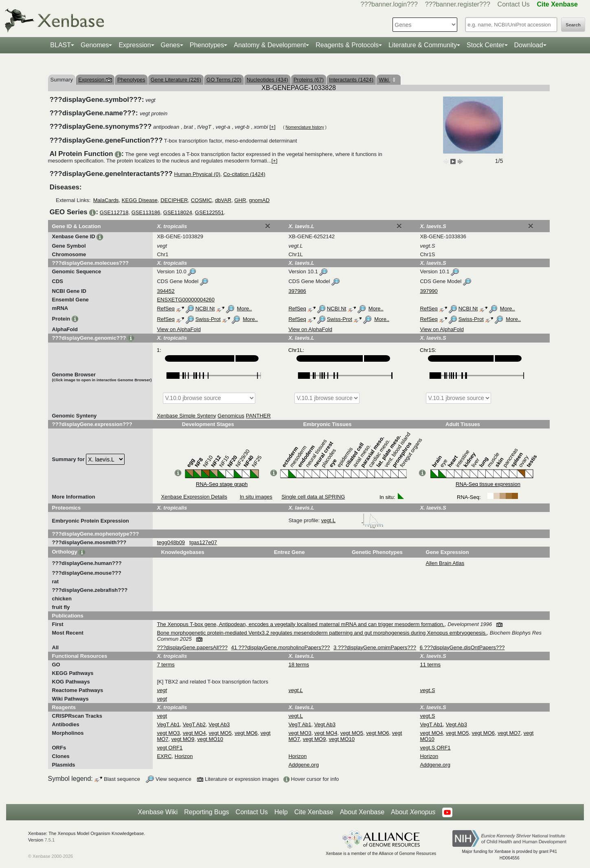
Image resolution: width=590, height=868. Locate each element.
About (413, 812)
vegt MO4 (194, 733)
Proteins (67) (309, 80)
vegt (162, 716)
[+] (273, 127)
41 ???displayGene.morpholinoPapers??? (281, 647)
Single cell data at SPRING (313, 497)
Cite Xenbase (314, 812)
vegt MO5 (220, 733)
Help (281, 812)
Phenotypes (207, 45)
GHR (240, 200)
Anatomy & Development (270, 45)
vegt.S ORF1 (435, 748)
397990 (429, 291)
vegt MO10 (210, 739)
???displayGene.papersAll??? (192, 647)
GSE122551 (209, 212)
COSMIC (202, 200)
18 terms (299, 665)
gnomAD (260, 200)
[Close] (268, 226)
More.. (245, 309)
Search (573, 25)
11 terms (430, 665)
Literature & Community (423, 45)
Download (529, 45)
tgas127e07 (203, 542)
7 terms (166, 665)
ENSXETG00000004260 (186, 300)
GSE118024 (178, 212)
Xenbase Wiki (158, 812)
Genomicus (231, 416)
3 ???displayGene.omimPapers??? (375, 647)
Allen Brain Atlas (445, 563)
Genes (170, 45)
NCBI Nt (205, 309)
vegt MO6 (246, 733)
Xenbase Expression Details (194, 497)
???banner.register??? (458, 4)
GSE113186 (146, 212)
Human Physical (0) (197, 174)
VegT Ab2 (194, 724)
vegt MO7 (509, 733)
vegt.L (352, 520)
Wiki (384, 80)
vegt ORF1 (170, 748)
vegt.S (427, 716)
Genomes (95, 45)
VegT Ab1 (168, 724)
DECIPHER (174, 200)
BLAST (60, 45)
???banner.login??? (389, 4)
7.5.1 (49, 840)
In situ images (256, 497)
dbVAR (223, 200)
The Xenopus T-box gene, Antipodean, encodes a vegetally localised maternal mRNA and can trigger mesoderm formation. (301, 624)
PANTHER (258, 416)
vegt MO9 (183, 739)
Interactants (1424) (351, 80)
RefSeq (166, 309)
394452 (166, 291)
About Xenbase (362, 812)
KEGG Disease (140, 200)
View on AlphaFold (179, 329)
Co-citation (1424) (244, 174)
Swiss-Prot (208, 319)
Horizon (184, 756)
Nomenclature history (305, 127)
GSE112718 (114, 212)
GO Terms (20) (224, 80)
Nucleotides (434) (268, 80)
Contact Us (514, 4)
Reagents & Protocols (347, 45)
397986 (297, 291)
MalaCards (106, 200)
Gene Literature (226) (176, 80)
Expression (135, 45)
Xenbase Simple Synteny (186, 416)
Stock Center (485, 45)
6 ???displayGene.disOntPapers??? (462, 647)
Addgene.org (303, 765)
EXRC (164, 756)
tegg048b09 (171, 542)
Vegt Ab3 (219, 724)
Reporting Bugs (206, 812)
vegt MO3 (168, 733)
